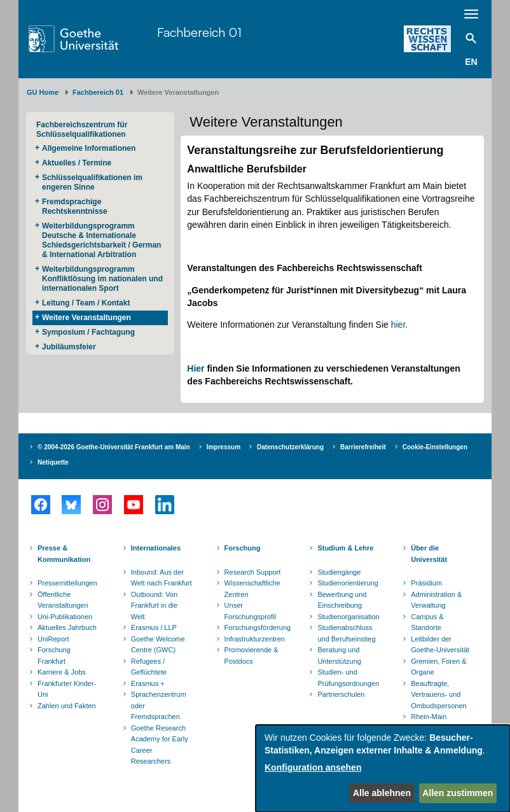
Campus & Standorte (427, 622)
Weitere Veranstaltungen (86, 318)
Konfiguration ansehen (313, 767)
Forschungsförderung (256, 627)
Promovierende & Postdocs (252, 655)
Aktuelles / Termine (77, 163)
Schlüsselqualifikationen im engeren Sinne (92, 182)
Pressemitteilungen (67, 583)
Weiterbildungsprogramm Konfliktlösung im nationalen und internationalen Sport (102, 279)
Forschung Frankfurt (54, 655)
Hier (196, 368)
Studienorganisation (348, 617)
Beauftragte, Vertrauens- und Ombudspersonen (438, 695)
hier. (399, 325)
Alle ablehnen (382, 793)
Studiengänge (339, 572)
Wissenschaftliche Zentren (252, 589)
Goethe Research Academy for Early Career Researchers (160, 745)
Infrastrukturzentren (255, 639)
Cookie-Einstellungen (435, 447)
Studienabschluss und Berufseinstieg (346, 633)
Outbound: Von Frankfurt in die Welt (154, 605)
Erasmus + (148, 683)
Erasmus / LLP (154, 627)
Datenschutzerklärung (290, 447)
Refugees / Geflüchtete (149, 667)
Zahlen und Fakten (67, 706)
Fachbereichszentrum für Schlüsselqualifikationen (82, 129)
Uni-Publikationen (65, 617)
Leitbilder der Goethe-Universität (440, 645)
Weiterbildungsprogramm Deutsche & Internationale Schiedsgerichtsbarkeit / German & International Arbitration (101, 240)
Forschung (243, 548)
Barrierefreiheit (363, 447)
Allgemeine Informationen (89, 148)
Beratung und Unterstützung (339, 655)
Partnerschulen (341, 694)
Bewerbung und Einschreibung (342, 600)
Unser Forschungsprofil (250, 611)
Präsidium (426, 583)
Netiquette (53, 462)
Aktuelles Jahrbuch (67, 627)
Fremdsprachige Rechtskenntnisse (75, 206)
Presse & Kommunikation (64, 554)
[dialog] (383, 768)
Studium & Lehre (345, 548)
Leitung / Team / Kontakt (86, 303)
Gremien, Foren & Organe (438, 667)
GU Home (43, 92)
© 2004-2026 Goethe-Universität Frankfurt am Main (114, 447)
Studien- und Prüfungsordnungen (348, 678)
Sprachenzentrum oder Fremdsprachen (159, 705)
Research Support (253, 572)
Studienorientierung (348, 583)
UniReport (53, 639)
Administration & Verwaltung (436, 600)
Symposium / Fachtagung (88, 332)
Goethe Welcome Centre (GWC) (158, 645)
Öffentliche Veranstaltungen (63, 600)
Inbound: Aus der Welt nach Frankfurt (162, 578)
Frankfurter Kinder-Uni (67, 689)
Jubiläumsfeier (69, 347)
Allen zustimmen (458, 793)
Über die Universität (429, 554)
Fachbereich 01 (199, 32)
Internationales (156, 548)
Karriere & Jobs (62, 672)
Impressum (224, 447)
